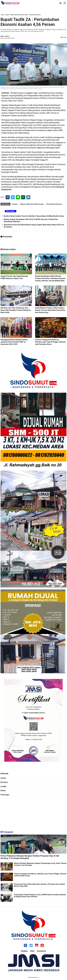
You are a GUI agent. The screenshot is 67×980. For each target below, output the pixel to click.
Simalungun (5, 795)
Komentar (64, 37)
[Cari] (61, 3)
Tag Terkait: (5, 204)
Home (3, 15)
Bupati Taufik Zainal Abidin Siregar (19, 15)
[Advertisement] (33, 813)
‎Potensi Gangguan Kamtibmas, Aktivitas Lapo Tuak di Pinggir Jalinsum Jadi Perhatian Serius (50, 342)
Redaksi (24, 951)
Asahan (7, 15)
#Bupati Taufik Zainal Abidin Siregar (32, 204)
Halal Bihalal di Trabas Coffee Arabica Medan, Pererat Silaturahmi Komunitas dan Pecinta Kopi (50, 310)
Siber (32, 951)
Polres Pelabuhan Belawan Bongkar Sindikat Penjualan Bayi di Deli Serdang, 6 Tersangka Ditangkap (30, 857)
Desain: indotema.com (33, 977)
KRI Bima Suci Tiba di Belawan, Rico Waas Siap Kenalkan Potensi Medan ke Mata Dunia (16, 310)
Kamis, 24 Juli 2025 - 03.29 (7, 38)
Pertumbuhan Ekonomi (35, 15)
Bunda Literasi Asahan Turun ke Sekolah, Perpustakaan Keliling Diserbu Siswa (34, 216)
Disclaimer (42, 951)
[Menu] (65, 3)
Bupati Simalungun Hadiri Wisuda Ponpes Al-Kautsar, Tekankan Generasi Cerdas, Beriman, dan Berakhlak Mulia (50, 278)
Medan (3, 791)
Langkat (4, 786)
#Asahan (15, 204)
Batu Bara (4, 782)
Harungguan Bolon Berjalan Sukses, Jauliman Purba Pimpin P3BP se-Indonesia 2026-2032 (14, 342)
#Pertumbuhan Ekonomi (54, 204)
